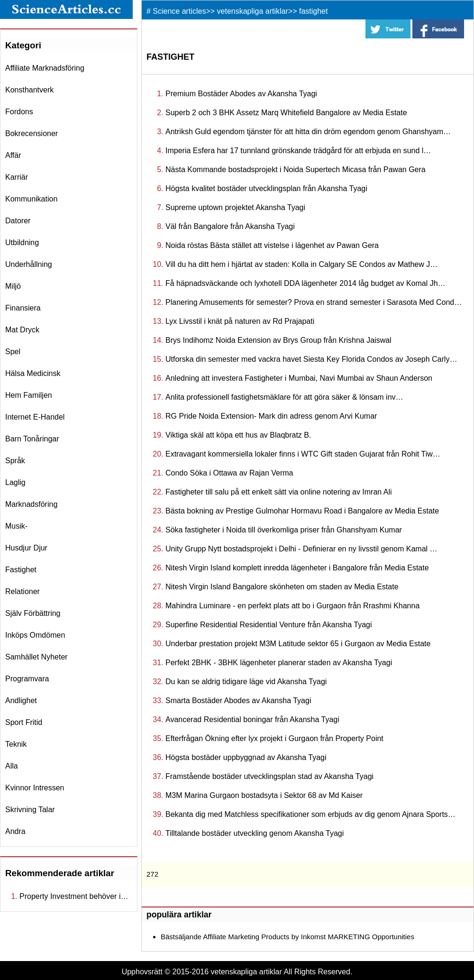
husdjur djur (26, 548)
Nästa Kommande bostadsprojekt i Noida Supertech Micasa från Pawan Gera (296, 169)
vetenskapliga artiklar (253, 11)
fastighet (21, 570)
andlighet (21, 701)
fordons (19, 112)
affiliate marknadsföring (45, 68)
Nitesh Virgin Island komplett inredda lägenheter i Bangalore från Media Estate (297, 568)
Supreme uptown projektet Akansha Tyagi (235, 207)
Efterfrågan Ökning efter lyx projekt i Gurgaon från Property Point (274, 738)
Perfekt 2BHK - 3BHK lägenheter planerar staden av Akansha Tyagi (279, 663)
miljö (13, 286)
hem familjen (29, 395)
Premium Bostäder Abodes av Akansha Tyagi (241, 94)
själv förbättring (33, 613)
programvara (27, 679)
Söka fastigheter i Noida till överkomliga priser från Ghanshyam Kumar (284, 530)
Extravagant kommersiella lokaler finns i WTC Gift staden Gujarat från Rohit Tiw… (303, 454)
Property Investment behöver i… (74, 896)
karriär (17, 177)
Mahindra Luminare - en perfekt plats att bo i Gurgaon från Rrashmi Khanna (292, 606)
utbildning (22, 243)
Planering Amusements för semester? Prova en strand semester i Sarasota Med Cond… (314, 302)
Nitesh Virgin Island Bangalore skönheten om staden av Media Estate (282, 587)
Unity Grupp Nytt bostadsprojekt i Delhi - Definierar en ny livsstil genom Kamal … (301, 549)
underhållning (29, 264)
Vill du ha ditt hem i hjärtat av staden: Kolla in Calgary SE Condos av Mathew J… (301, 264)
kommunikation (31, 199)
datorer (18, 221)
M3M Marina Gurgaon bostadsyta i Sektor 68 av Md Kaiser (264, 795)
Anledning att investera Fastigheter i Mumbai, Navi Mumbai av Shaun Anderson (299, 378)
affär (13, 155)
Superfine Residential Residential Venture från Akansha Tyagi (269, 625)
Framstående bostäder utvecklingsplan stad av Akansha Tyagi (269, 776)
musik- (16, 526)
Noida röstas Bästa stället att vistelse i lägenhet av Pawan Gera (272, 245)
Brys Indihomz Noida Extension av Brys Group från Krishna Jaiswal (278, 340)
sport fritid (24, 722)
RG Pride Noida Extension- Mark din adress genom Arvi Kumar (271, 416)
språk (15, 461)
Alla (12, 766)
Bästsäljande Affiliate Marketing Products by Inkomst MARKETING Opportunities (287, 937)
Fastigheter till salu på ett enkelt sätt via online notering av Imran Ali (279, 492)
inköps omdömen (35, 635)
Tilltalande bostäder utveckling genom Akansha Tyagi (255, 833)
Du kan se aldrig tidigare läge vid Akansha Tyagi (246, 682)
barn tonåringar (32, 439)
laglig (15, 482)
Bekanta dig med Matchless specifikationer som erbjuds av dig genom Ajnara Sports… (310, 814)
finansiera (23, 308)
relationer (23, 591)
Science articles (179, 11)
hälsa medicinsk (33, 373)
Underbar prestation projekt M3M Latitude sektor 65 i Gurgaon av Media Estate (298, 644)
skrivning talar (30, 810)
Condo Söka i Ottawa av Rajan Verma (229, 473)
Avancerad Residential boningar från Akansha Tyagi (252, 719)
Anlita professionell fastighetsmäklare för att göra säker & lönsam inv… (284, 397)
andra (15, 831)
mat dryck (22, 330)
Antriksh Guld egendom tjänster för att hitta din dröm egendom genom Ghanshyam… (308, 132)
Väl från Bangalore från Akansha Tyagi (230, 226)
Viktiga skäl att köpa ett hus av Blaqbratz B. (238, 435)
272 (152, 874)
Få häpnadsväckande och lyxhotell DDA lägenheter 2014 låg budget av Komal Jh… (305, 283)
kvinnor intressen (35, 788)
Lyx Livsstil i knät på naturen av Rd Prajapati (240, 321)
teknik (16, 744)
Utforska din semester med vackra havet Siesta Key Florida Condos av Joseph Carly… (311, 359)
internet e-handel (35, 417)
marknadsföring (31, 504)
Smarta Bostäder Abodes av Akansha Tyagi (238, 701)
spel (13, 352)
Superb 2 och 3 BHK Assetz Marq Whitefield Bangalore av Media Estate (286, 113)
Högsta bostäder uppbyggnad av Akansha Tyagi (246, 757)
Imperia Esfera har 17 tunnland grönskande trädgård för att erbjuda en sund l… (298, 151)
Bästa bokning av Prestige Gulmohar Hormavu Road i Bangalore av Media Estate (302, 511)
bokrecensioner (32, 133)
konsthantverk (29, 90)
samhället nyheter (36, 657)
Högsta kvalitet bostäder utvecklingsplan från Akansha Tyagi (266, 188)
